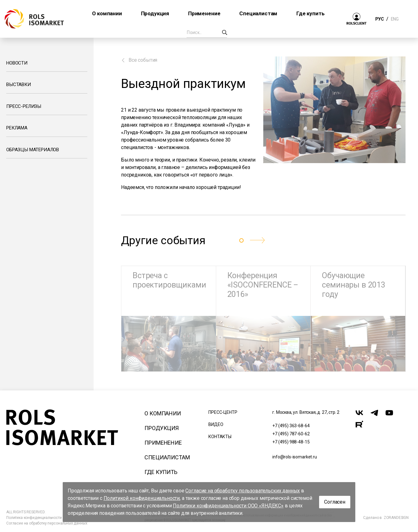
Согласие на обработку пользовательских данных (243, 491)
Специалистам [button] (258, 13)
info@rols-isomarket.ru (294, 457)
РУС (379, 19)
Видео (216, 424)
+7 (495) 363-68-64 (291, 426)
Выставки (19, 85)
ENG (395, 19)
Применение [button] (204, 13)
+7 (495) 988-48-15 (291, 442)
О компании (163, 413)
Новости (17, 63)
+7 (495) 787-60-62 (291, 434)
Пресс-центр (223, 412)
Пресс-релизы (24, 106)
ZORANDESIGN (396, 518)
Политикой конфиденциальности (142, 498)
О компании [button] (107, 13)
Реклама (17, 128)
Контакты (220, 437)
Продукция (162, 428)
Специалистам (167, 457)
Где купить (161, 472)
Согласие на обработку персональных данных (47, 523)
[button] (257, 240)
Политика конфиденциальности (34, 518)
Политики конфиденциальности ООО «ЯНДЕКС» (228, 506)
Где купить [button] (310, 13)
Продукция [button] (155, 13)
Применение (163, 443)
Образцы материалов (33, 150)
